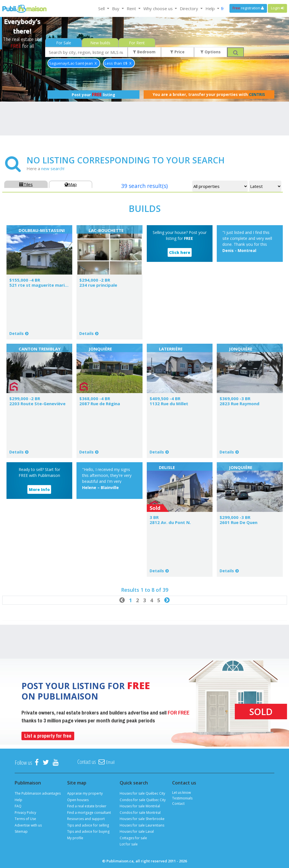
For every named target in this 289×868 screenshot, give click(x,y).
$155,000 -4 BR (25, 280)
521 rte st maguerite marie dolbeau (47, 285)
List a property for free (48, 736)
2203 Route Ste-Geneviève (37, 404)
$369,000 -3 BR (235, 398)
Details (17, 333)
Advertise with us (28, 825)
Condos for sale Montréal (140, 813)
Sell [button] (102, 8)
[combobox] (87, 52)
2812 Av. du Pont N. (170, 522)
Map (71, 184)
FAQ (18, 806)
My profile (75, 838)
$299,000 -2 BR (25, 398)
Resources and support (86, 819)
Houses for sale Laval (137, 831)
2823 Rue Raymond (239, 404)
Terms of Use (25, 819)
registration (248, 8)
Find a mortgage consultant (89, 813)
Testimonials (182, 798)
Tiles (26, 184)
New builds (100, 43)
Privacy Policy (25, 813)
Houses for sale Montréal (140, 806)
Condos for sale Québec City (143, 800)
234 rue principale (98, 285)
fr (223, 8)
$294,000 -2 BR (95, 280)
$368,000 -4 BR (95, 398)
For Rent (137, 43)
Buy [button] (116, 8)
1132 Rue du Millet (169, 404)
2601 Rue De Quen (238, 522)
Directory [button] (190, 8)
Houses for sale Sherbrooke (142, 819)
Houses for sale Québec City (142, 793)
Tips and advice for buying (88, 831)
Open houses (78, 800)
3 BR (154, 517)
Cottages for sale (133, 838)
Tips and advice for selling (88, 825)
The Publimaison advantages (38, 793)
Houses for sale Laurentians (142, 825)
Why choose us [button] (159, 8)
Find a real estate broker (87, 806)
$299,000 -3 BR (235, 517)
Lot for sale (129, 844)
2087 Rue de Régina (100, 404)
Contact (178, 804)
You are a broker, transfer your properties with (209, 95)
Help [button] (211, 8)
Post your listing (93, 95)
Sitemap (21, 831)
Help (18, 800)
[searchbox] (87, 52)
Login (277, 8)
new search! (53, 168)
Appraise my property (85, 793)
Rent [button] (132, 8)
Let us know (181, 793)
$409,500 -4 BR (165, 398)
